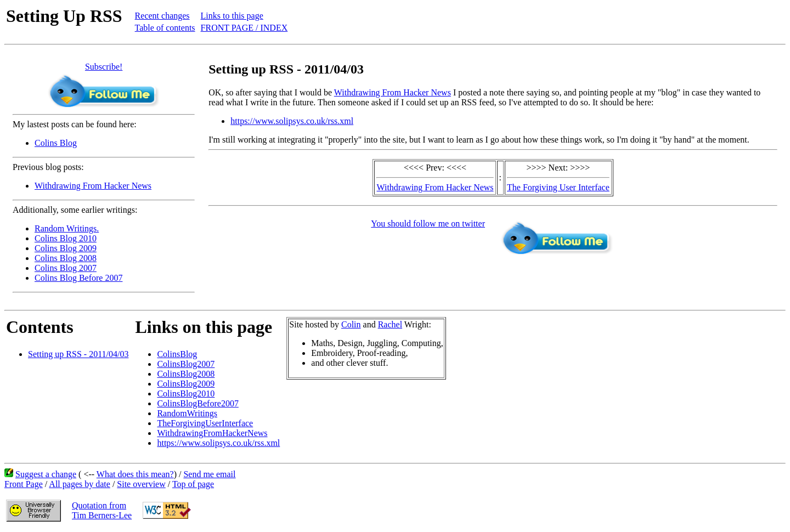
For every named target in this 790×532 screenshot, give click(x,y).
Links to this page (232, 16)
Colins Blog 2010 (66, 238)
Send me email (209, 474)
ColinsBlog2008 (186, 374)
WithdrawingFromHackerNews (212, 433)
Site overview (141, 484)
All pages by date (80, 484)
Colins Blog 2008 (66, 258)
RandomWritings (187, 413)
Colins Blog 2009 (66, 248)
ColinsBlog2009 (186, 384)
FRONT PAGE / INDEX (244, 28)
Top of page (193, 484)
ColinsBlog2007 (186, 364)
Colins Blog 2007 (66, 268)
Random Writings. (67, 228)
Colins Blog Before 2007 (78, 278)
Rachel (390, 324)
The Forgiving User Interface (558, 187)
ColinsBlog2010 (186, 394)
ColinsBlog (177, 354)
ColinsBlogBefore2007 (198, 403)
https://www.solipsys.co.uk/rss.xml (292, 121)
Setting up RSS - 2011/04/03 (78, 354)
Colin (351, 324)
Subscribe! (104, 67)
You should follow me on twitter (428, 223)
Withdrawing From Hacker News (93, 186)
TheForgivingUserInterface (205, 423)
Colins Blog (56, 143)
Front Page (24, 484)
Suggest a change (46, 474)
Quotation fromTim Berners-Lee (102, 510)
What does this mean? (135, 474)
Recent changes (162, 16)
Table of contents (165, 28)
